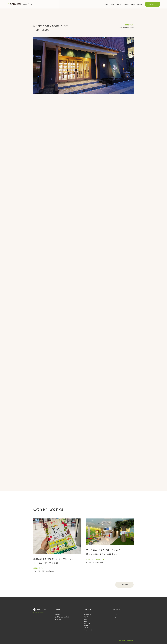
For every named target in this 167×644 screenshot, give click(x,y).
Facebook (115, 615)
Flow (113, 4)
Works (119, 4)
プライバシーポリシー (89, 630)
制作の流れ (86, 617)
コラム (85, 621)
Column (126, 4)
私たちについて (87, 615)
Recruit (140, 4)
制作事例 (86, 619)
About (107, 4)
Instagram (115, 617)
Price (133, 4)
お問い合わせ (87, 628)
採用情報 (86, 626)
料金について (87, 623)
